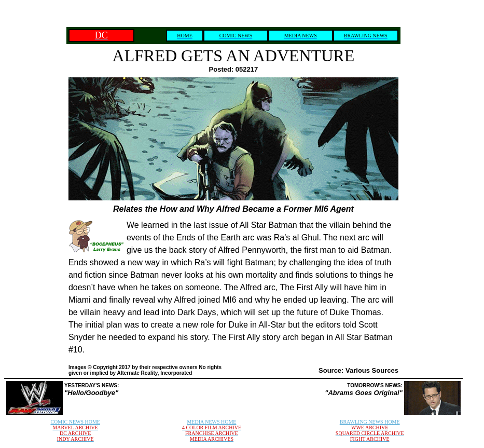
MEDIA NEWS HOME (211, 422)
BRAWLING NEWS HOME (370, 422)
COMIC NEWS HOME (75, 422)
